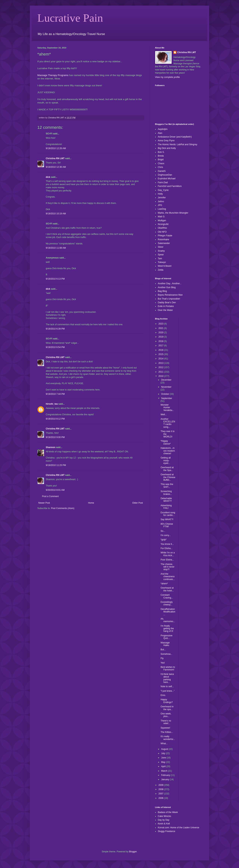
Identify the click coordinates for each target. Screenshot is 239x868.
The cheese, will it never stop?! (167, 567)
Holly (160, 194)
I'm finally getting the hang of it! (167, 629)
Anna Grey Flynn (166, 141)
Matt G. (161, 217)
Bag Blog (162, 291)
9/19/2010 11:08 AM (56, 248)
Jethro (161, 201)
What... (164, 743)
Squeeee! (165, 728)
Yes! (163, 663)
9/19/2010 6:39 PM (55, 329)
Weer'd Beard (165, 266)
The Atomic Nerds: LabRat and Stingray (177, 144)
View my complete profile (167, 77)
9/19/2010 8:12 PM (55, 419)
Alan (160, 133)
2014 (161, 359)
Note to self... (167, 686)
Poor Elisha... (167, 560)
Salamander (164, 243)
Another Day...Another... (170, 283)
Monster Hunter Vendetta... (167, 408)
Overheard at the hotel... (167, 589)
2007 (161, 794)
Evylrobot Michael (167, 179)
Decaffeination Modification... (168, 612)
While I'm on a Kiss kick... (168, 554)
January (165, 779)
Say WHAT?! (167, 519)
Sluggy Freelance (166, 831)
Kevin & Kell (164, 824)
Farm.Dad (163, 182)
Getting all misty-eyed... (166, 460)
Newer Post (44, 503)
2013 (161, 363)
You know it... (167, 544)
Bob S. (161, 152)
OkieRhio (162, 228)
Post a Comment (50, 496)
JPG (160, 205)
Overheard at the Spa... (167, 469)
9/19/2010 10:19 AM (56, 214)
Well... (164, 415)
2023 (161, 324)
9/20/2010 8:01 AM (55, 490)
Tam (160, 259)
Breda (161, 156)
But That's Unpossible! (169, 299)
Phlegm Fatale (165, 236)
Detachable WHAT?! (166, 500)
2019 (161, 337)
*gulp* (164, 540)
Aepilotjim (163, 129)
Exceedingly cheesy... (167, 603)
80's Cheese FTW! (167, 525)
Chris (160, 167)
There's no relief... (166, 722)
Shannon (51, 447)
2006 (161, 798)
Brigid (161, 160)
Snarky (161, 251)
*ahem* (164, 584)
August (165, 749)
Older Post (138, 503)
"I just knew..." (168, 691)
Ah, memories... (168, 620)
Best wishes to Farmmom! (168, 668)
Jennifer (162, 198)
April (164, 766)
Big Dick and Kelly (167, 148)
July (163, 753)
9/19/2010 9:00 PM (55, 437)
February (166, 775)
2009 (161, 785)
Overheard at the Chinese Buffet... (168, 477)
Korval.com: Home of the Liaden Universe (179, 828)
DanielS (162, 171)
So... (163, 531)
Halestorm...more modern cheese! (168, 451)
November (166, 387)
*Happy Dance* (166, 442)
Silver (161, 247)
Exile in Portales (166, 306)
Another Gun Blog (167, 287)
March (165, 771)
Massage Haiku (165, 644)
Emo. (163, 695)
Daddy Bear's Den (167, 303)
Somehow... (166, 654)
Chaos (161, 163)
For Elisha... (167, 548)
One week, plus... (166, 715)
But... (163, 650)
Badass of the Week (168, 812)
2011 (161, 372)
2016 (161, 350)
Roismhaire (163, 240)
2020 (161, 333)
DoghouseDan (165, 175)
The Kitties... (167, 732)
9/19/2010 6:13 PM (55, 279)
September (167, 398)
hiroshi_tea (52, 404)
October (165, 394)
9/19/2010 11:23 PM (56, 465)
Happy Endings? (167, 701)
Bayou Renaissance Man (170, 295)
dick (48, 177)
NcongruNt (163, 224)
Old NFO (162, 232)
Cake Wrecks (164, 816)
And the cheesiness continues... (168, 577)
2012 (161, 367)
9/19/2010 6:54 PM (55, 347)
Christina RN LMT (55, 158)
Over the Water (165, 310)
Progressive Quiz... (166, 637)
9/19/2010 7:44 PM (55, 394)
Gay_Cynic (163, 190)
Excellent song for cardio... (168, 514)
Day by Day (164, 820)
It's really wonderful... (168, 738)
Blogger (133, 852)
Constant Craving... (167, 596)
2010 (161, 376)
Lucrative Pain (70, 18)
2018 (161, 341)
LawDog (162, 209)
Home (91, 503)
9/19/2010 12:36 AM (56, 167)
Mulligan (162, 220)
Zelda (161, 270)
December (166, 380)
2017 (161, 346)
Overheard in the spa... (167, 708)
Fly (162, 658)
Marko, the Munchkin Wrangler (173, 213)
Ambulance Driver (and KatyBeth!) (175, 137)
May (164, 762)
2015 (161, 354)
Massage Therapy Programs (53, 75)
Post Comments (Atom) (63, 508)
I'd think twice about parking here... (167, 678)
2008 (161, 789)
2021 (161, 328)
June (164, 758)
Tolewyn (162, 262)
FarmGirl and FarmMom (170, 186)
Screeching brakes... (166, 493)
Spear (161, 255)
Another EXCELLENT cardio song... (168, 423)
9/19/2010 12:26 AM (56, 148)
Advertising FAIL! (166, 507)
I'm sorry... (166, 535)
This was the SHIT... (167, 486)
